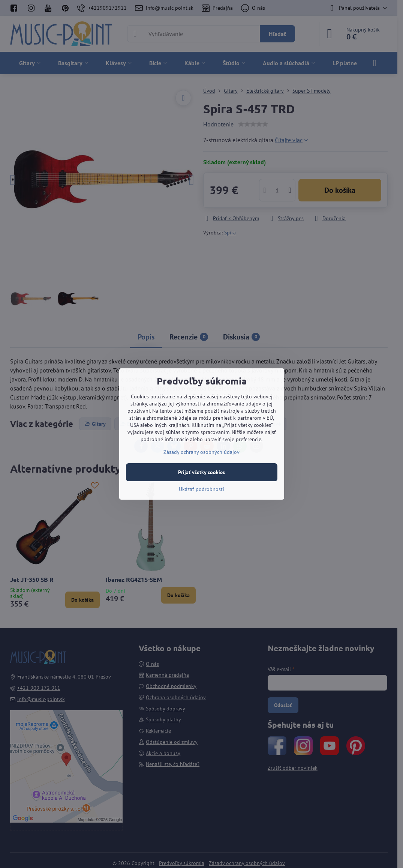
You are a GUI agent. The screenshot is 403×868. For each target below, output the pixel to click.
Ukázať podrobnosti (201, 489)
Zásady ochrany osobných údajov (201, 452)
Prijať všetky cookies (201, 472)
